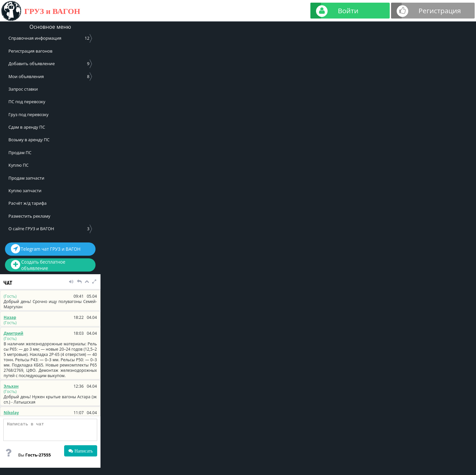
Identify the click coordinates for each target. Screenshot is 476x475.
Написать (83, 451)
